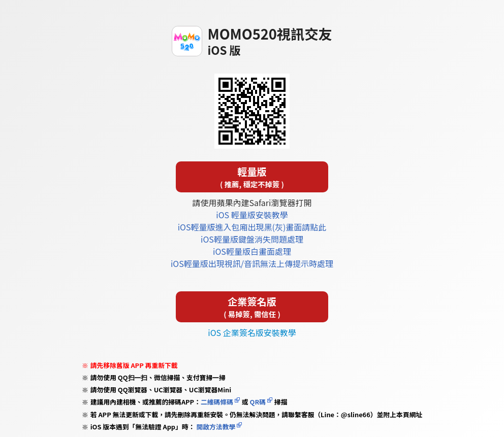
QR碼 (258, 402)
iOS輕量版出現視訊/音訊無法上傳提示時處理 (252, 263)
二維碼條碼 (217, 402)
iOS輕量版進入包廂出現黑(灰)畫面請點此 (252, 227)
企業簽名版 (252, 307)
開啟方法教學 (215, 427)
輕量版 (252, 177)
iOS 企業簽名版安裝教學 (252, 332)
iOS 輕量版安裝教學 (252, 215)
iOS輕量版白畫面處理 (252, 251)
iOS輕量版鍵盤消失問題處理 (252, 239)
